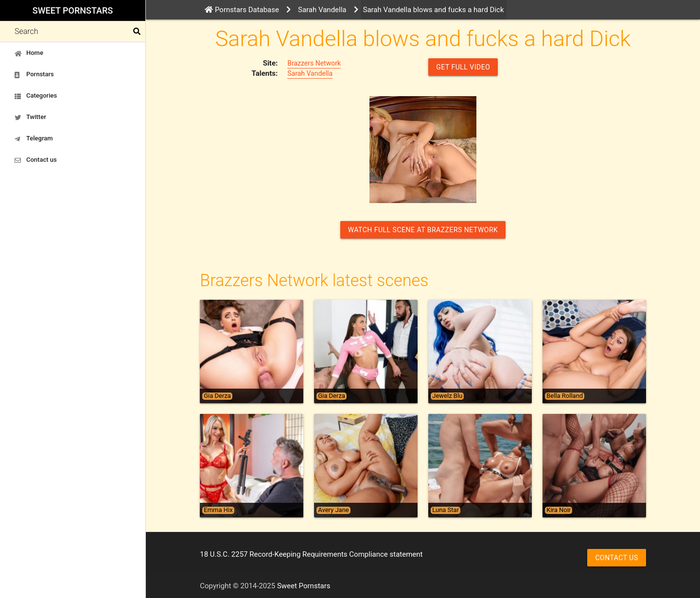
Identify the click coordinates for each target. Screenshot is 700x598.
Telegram (34, 138)
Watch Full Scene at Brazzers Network (423, 230)
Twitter (30, 117)
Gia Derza (217, 396)
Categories (36, 96)
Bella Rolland (565, 396)
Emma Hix (218, 510)
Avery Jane (333, 510)
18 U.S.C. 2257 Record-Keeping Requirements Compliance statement (311, 554)
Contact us (36, 160)
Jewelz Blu (447, 396)
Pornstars (34, 74)
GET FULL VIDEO (463, 67)
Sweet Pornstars (73, 10)
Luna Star (446, 510)
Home (29, 53)
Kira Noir (559, 510)
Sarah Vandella (310, 73)
